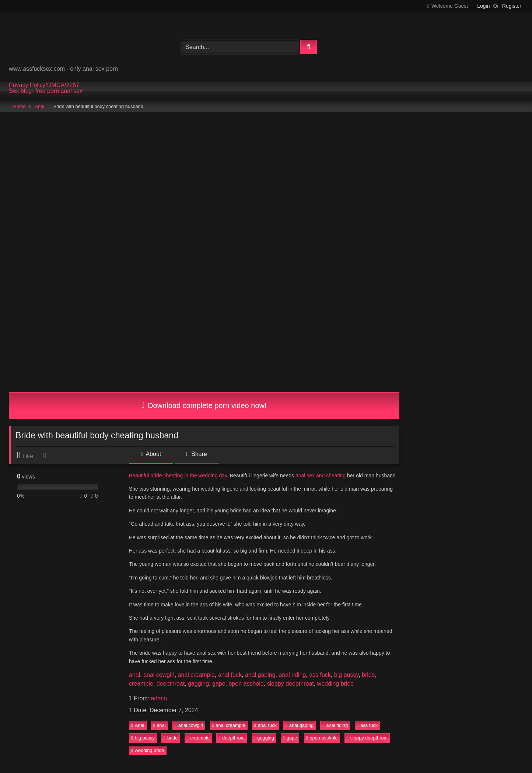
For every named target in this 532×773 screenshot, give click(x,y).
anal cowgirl (159, 675)
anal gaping (260, 675)
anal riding (292, 675)
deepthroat (171, 684)
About (151, 454)
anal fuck (230, 675)
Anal (39, 106)
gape (219, 684)
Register (512, 6)
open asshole (246, 684)
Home (20, 106)
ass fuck (320, 675)
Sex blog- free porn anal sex (46, 91)
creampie (141, 684)
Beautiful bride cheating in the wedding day (178, 476)
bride (368, 675)
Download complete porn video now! (204, 405)
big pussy (346, 675)
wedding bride (336, 684)
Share (197, 454)
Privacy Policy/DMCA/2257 (44, 85)
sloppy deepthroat (290, 684)
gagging (198, 684)
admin (159, 698)
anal (134, 675)
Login (483, 6)
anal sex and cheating (321, 476)
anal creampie (197, 675)
